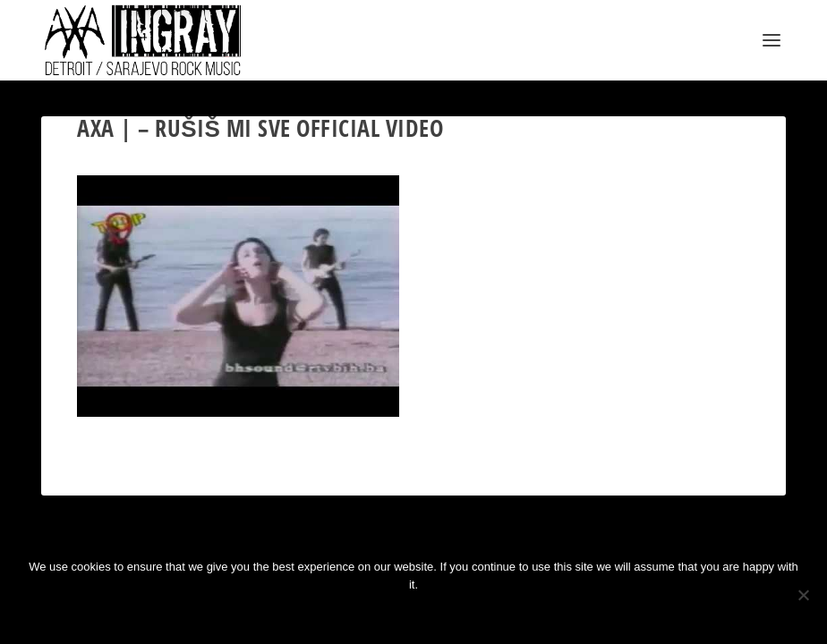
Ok (354, 615)
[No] (803, 595)
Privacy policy (442, 615)
